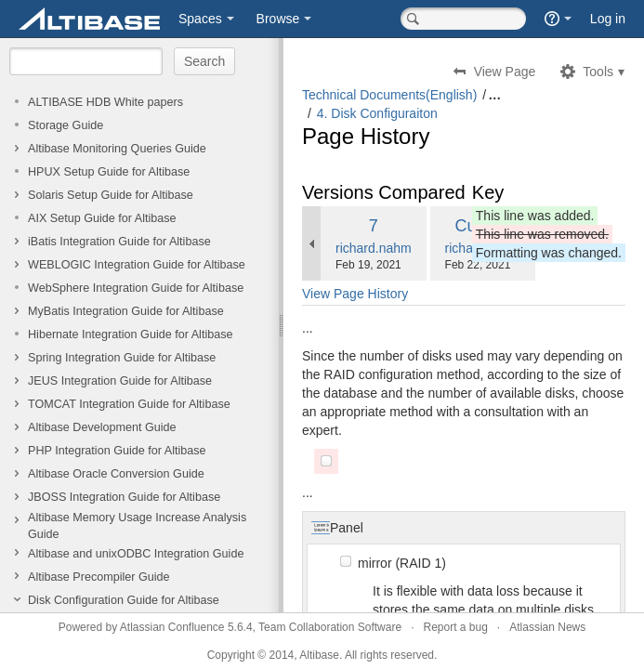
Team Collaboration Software (330, 627)
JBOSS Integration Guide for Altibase (124, 497)
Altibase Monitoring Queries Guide (117, 149)
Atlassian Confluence (172, 627)
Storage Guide (66, 125)
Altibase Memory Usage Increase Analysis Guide (137, 526)
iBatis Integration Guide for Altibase (119, 242)
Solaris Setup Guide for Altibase (111, 195)
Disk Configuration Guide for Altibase (124, 600)
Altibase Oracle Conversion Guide (116, 474)
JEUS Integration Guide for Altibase (120, 381)
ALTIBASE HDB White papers (105, 102)
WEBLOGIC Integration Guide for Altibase (137, 265)
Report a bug (455, 627)
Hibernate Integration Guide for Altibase (131, 334)
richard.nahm (374, 248)
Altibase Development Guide (102, 427)
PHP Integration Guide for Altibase (117, 451)
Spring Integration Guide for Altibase (122, 358)
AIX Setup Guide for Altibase (102, 218)
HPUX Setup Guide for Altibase (109, 172)
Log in (608, 19)
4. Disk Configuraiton (377, 113)
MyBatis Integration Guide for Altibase (126, 311)
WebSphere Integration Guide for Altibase (136, 288)
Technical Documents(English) (389, 95)
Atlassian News (547, 627)
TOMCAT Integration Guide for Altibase (129, 404)
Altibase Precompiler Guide (99, 577)
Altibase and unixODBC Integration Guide (136, 554)
